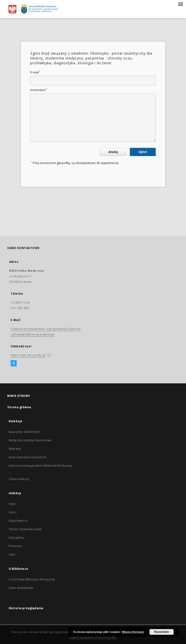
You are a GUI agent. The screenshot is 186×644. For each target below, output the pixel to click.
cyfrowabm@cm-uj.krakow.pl (32, 334)
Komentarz (39, 90)
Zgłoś (143, 152)
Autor (13, 512)
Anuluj (113, 152)
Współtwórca (18, 521)
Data (12, 555)
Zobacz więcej (19, 479)
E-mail (35, 72)
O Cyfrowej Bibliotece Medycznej (32, 579)
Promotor (16, 546)
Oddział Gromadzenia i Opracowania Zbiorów (46, 329)
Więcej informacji (133, 632)
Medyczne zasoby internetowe (30, 440)
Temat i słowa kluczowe (25, 529)
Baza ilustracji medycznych (27, 457)
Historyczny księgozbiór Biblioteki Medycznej (40, 466)
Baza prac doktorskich (24, 432)
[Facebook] (14, 364)
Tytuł (12, 504)
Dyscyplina (16, 538)
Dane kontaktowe (21, 588)
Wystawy (15, 449)
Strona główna (19, 407)
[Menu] (180, 4)
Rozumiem (162, 632)
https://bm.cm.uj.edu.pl (28, 355)
